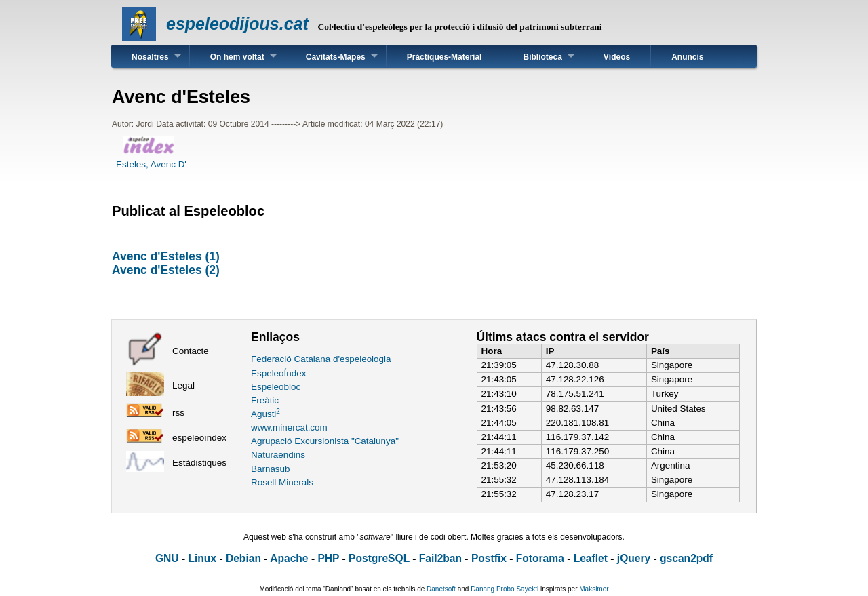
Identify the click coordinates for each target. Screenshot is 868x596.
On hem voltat (237, 57)
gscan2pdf (686, 558)
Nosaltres (150, 57)
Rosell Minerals (282, 482)
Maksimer (594, 589)
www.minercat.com (289, 428)
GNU (167, 558)
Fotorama (540, 558)
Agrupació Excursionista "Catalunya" (325, 441)
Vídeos (617, 57)
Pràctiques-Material (445, 57)
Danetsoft (441, 589)
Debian (243, 558)
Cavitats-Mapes (336, 57)
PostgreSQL (379, 558)
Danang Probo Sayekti (505, 589)
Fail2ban (440, 558)
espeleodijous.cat (237, 24)
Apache (289, 558)
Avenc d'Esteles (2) (166, 270)
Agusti (265, 414)
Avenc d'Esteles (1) (166, 256)
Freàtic (265, 400)
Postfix (489, 558)
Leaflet (591, 558)
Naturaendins (278, 455)
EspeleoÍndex (278, 373)
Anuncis (687, 57)
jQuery (634, 558)
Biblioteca (542, 57)
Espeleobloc (276, 387)
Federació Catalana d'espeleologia (321, 359)
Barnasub (271, 469)
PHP (328, 558)
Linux (202, 558)
